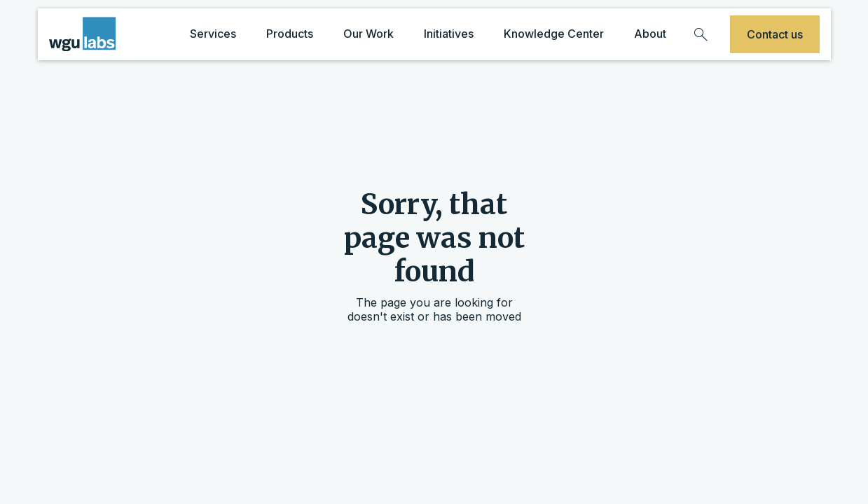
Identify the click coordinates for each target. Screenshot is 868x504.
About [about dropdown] (650, 34)
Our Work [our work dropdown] (368, 34)
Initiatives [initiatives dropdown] (449, 34)
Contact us (775, 34)
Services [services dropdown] (213, 34)
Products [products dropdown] (290, 34)
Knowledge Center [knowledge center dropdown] (554, 34)
